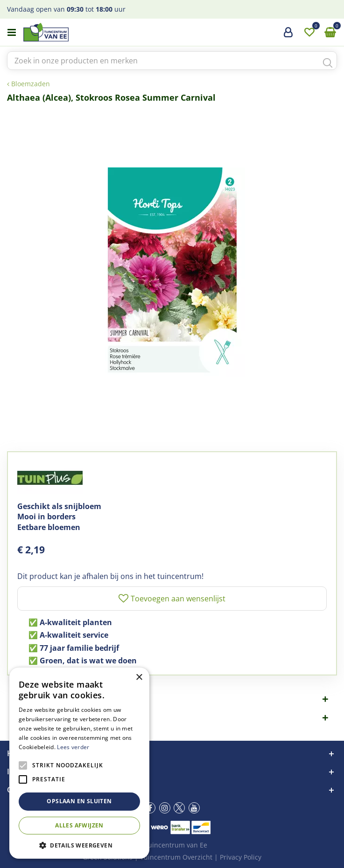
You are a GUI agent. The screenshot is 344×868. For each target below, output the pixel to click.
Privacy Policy (241, 857)
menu (12, 33)
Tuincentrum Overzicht (176, 857)
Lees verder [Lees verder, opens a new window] (73, 747)
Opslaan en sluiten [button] (79, 801)
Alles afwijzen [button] (79, 825)
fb (150, 808)
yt (194, 808)
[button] (79, 845)
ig (165, 808)
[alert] (79, 763)
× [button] (139, 678)
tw (179, 808)
